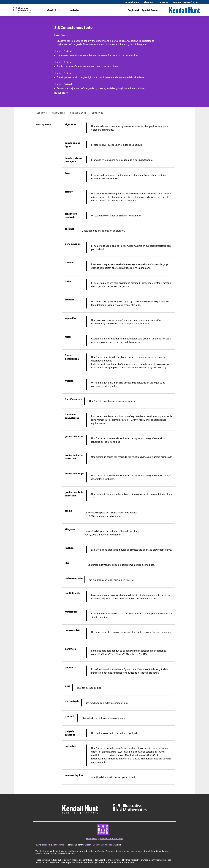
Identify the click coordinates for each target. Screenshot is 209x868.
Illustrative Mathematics (53, 845)
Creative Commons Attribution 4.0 (101, 845)
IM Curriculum (132, 2)
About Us (148, 2)
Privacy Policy (92, 838)
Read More (61, 93)
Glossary (97, 113)
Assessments (78, 113)
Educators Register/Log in (185, 2)
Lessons (42, 113)
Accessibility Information (111, 838)
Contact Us (163, 2)
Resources (58, 113)
